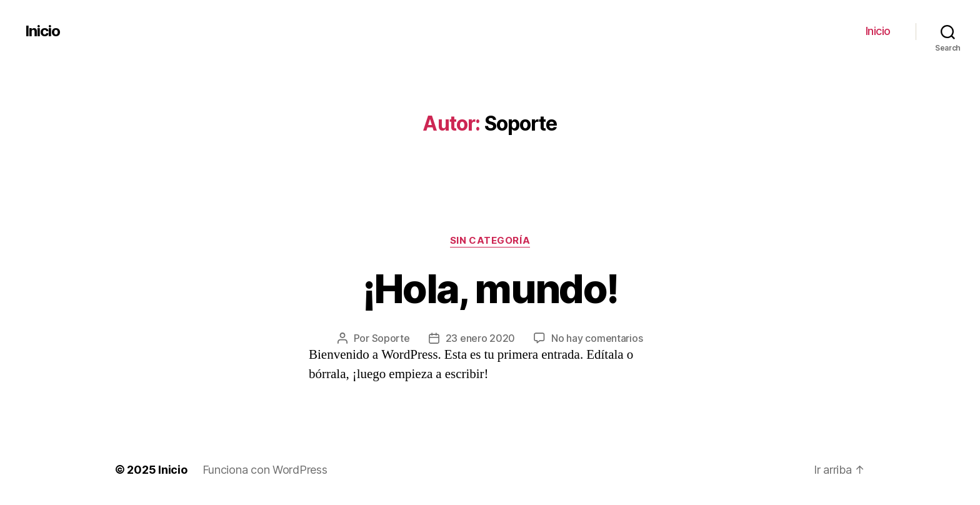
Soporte (391, 338)
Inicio (42, 31)
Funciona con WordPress (265, 470)
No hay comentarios (597, 338)
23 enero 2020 (481, 338)
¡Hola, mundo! (490, 288)
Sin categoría (490, 241)
